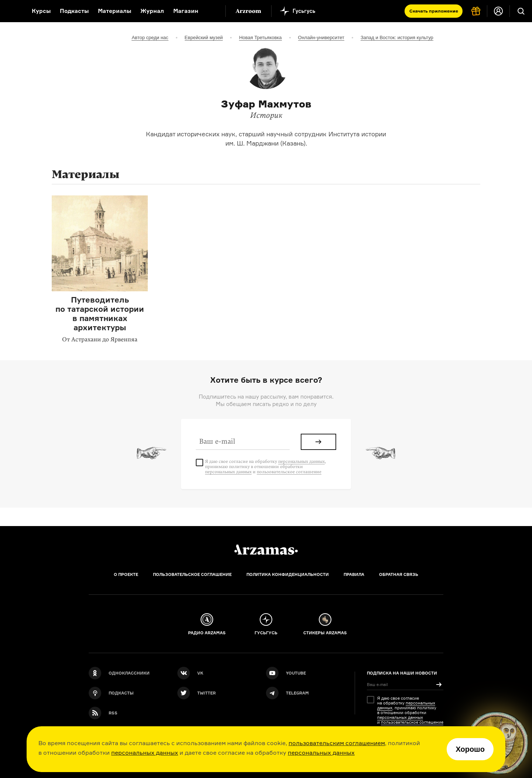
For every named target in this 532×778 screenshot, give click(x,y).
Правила (354, 574)
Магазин (186, 11)
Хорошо (470, 749)
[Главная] (266, 550)
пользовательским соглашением (337, 743)
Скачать (434, 11)
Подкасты (74, 11)
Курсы (41, 11)
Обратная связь (399, 574)
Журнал (152, 11)
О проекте (126, 574)
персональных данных (145, 753)
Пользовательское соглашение (192, 574)
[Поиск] (521, 11)
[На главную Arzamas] (11, 11)
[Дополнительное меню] (212, 11)
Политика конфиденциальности (288, 574)
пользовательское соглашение (289, 472)
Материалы (115, 11)
